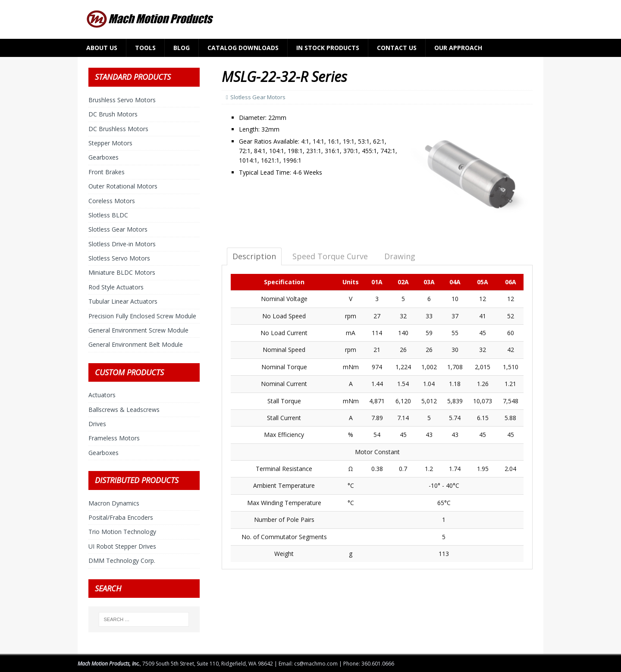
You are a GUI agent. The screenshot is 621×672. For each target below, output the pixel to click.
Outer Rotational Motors (123, 186)
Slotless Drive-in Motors (122, 244)
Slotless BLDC (108, 215)
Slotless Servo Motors (119, 258)
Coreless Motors (112, 201)
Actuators (102, 395)
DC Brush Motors (113, 114)
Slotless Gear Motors (258, 97)
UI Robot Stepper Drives (122, 546)
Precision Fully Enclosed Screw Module (142, 316)
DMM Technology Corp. (122, 561)
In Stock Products (328, 48)
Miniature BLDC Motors (122, 272)
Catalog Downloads (243, 48)
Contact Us (397, 48)
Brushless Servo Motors (122, 100)
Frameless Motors (114, 438)
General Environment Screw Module (138, 330)
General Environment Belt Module (136, 344)
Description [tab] (254, 256)
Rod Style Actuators (116, 287)
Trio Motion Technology (122, 532)
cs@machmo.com (316, 664)
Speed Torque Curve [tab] (330, 256)
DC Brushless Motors (118, 129)
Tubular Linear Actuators (123, 301)
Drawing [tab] (400, 256)
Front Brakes (107, 172)
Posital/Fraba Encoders (121, 517)
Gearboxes (103, 157)
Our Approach (458, 48)
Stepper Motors (110, 143)
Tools (145, 48)
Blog (182, 48)
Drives (97, 424)
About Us (102, 48)
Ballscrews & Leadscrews (124, 410)
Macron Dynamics (114, 503)
